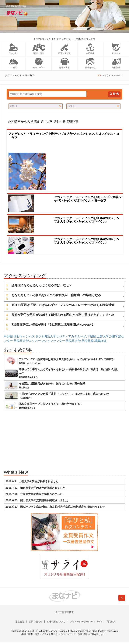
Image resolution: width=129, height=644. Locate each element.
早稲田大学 (73, 341)
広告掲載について (56, 622)
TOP (99, 75)
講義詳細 (100, 341)
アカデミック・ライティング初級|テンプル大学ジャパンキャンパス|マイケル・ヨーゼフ (88, 199)
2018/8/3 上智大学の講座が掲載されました (32, 481)
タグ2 (39, 336)
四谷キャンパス (24, 336)
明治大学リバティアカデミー (64, 336)
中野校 (8, 336)
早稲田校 (88, 341)
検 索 (114, 94)
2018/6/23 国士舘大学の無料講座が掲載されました (37, 500)
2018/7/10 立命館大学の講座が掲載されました (34, 494)
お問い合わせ (36, 622)
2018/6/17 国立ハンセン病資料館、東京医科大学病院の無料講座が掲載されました (55, 507)
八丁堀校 (90, 336)
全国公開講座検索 (64, 612)
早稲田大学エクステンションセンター (39, 341)
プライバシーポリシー (81, 622)
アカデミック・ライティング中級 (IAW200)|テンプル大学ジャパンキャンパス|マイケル (87, 241)
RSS (100, 622)
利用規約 (111, 622)
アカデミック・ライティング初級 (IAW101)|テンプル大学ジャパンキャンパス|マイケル (87, 220)
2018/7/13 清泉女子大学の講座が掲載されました (35, 488)
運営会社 (20, 622)
